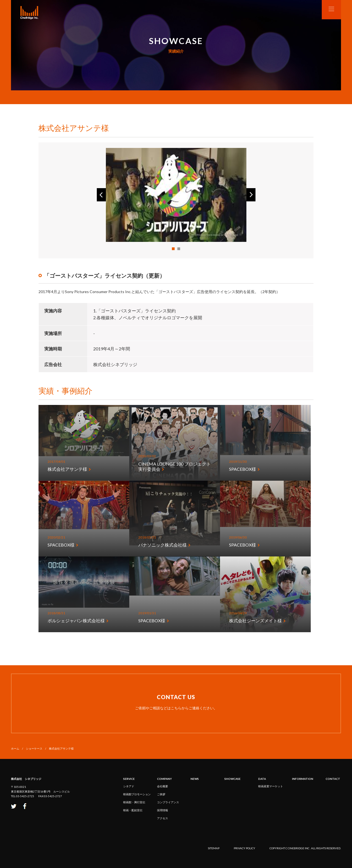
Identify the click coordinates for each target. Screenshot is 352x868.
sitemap (214, 848)
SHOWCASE (233, 779)
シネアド (129, 786)
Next (251, 195)
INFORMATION (303, 779)
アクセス (163, 818)
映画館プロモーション (137, 794)
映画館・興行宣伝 (134, 802)
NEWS (195, 779)
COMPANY (164, 779)
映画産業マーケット (271, 786)
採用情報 (163, 810)
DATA (262, 779)
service (129, 779)
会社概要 (163, 786)
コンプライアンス (168, 802)
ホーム (15, 748)
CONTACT (333, 779)
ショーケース (34, 748)
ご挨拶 (161, 794)
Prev (101, 195)
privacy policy (244, 848)
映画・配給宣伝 (133, 810)
